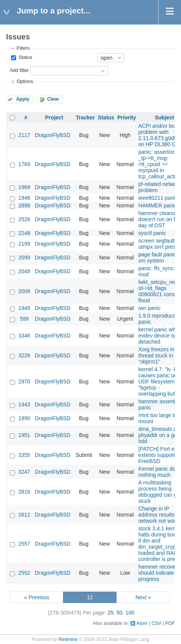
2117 (24, 135)
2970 (24, 382)
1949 (24, 308)
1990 (24, 418)
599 (24, 319)
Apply (23, 99)
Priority (127, 117)
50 (120, 613)
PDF (170, 623)
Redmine (68, 639)
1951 (24, 435)
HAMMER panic (157, 205)
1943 (24, 404)
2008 (24, 291)
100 (130, 613)
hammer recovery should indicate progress (159, 573)
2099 (24, 258)
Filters (23, 48)
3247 (24, 472)
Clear (53, 99)
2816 (24, 492)
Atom (142, 623)
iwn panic (149, 308)
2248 (24, 233)
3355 (24, 455)
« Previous (37, 597)
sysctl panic (152, 233)
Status (25, 57)
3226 (24, 355)
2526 (24, 219)
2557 (24, 544)
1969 (24, 187)
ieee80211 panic (158, 198)
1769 (24, 164)
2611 (24, 515)
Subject (164, 117)
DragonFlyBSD (53, 135)
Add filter (19, 70)
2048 (24, 271)
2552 (24, 573)
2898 (24, 205)
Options (25, 82)
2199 (24, 244)
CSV (157, 623)
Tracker (86, 117)
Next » (143, 597)
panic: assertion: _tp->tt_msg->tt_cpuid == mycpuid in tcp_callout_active (159, 164)
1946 (24, 198)
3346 (24, 336)
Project (54, 117)
